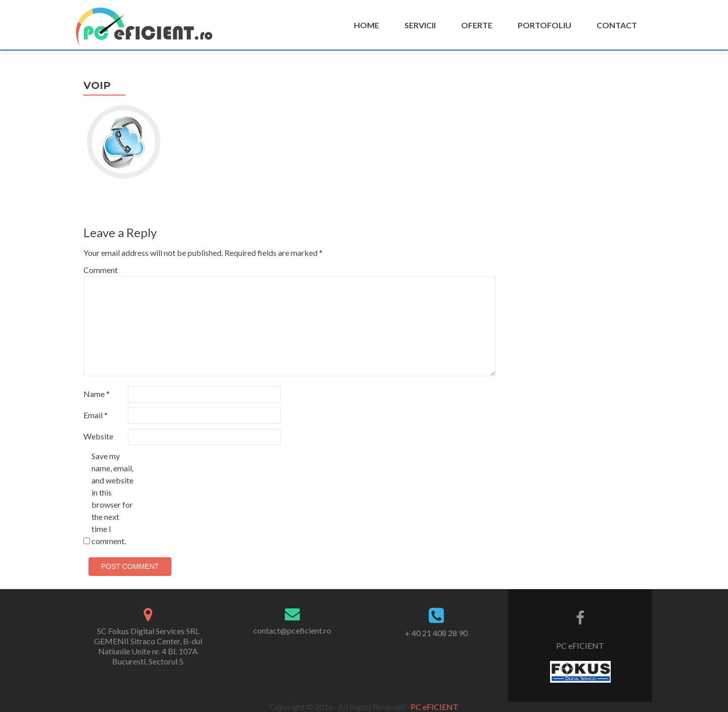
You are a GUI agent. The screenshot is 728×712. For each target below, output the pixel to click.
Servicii (420, 25)
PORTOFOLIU (544, 25)
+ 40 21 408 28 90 (436, 633)
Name (97, 394)
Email (96, 415)
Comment (101, 270)
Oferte (477, 25)
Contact (617, 25)
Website (98, 436)
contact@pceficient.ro (292, 630)
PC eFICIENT (580, 646)
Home (367, 25)
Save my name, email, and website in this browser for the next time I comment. (112, 498)
